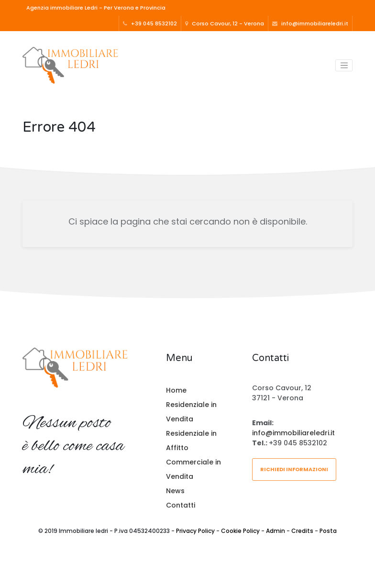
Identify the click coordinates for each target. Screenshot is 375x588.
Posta (328, 531)
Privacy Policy (195, 531)
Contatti (181, 505)
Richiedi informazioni (294, 469)
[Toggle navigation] (344, 66)
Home (176, 390)
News (175, 491)
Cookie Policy (240, 531)
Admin (276, 531)
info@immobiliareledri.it (310, 23)
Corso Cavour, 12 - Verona (225, 23)
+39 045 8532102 (150, 23)
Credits (302, 531)
